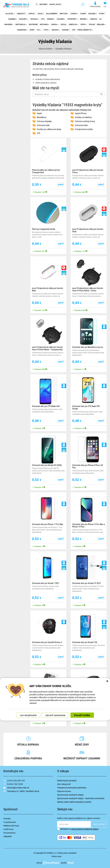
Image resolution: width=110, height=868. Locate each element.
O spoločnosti (10, 822)
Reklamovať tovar (11, 826)
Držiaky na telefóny (83, 117)
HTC (43, 19)
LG (100, 19)
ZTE (74, 30)
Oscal (64, 24)
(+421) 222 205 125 (16, 781)
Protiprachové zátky (84, 129)
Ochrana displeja (44, 121)
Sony (32, 30)
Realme (101, 24)
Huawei (61, 19)
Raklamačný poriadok (67, 781)
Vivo (47, 30)
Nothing (45, 24)
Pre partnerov (10, 833)
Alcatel (10, 14)
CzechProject (51, 863)
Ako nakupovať (64, 784)
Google (35, 19)
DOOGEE (93, 14)
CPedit (71, 863)
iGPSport (73, 19)
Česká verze (57, 856)
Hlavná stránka (45, 49)
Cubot (83, 14)
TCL (39, 30)
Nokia (55, 24)
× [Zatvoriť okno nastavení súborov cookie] (107, 681)
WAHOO (56, 30)
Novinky (44, 4)
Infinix (84, 19)
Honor (51, 19)
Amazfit (22, 14)
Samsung (22, 30)
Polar (92, 24)
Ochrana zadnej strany (85, 121)
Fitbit (102, 14)
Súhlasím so (78, 829)
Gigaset (24, 19)
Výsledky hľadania (63, 49)
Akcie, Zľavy (55, 4)
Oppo (84, 24)
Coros (74, 14)
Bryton (64, 14)
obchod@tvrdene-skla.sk (18, 788)
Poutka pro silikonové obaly (49, 129)
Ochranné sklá (43, 125)
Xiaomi (66, 30)
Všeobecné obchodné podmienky (72, 788)
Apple (32, 14)
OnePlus (74, 24)
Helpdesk (8, 836)
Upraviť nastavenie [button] (55, 715)
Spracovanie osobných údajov (70, 795)
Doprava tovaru (64, 791)
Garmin (13, 19)
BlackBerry (52, 14)
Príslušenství (85, 30)
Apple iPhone (81, 113)
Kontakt (7, 819)
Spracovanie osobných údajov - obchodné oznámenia (81, 798)
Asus (41, 14)
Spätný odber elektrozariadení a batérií (74, 802)
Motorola (21, 24)
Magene (9, 24)
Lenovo (94, 19)
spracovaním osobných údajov (85, 829)
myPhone (33, 24)
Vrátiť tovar (9, 829)
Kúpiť (61, 185)
